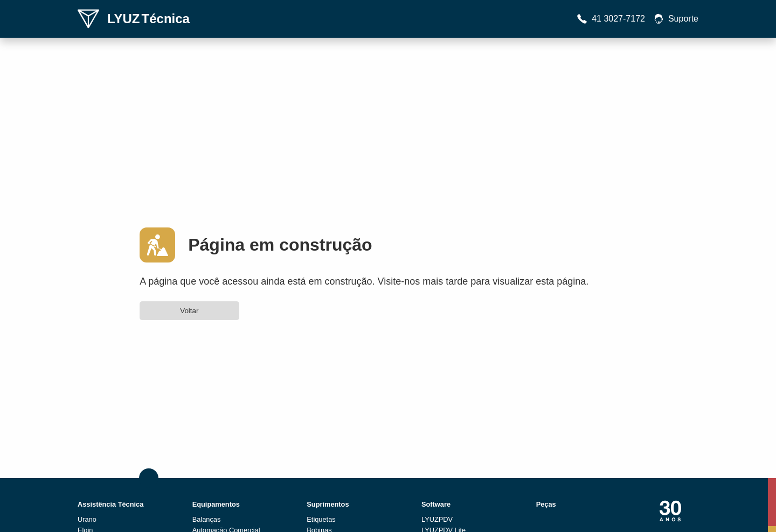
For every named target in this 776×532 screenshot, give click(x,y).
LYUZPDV (437, 519)
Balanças (207, 519)
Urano (87, 519)
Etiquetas (321, 519)
